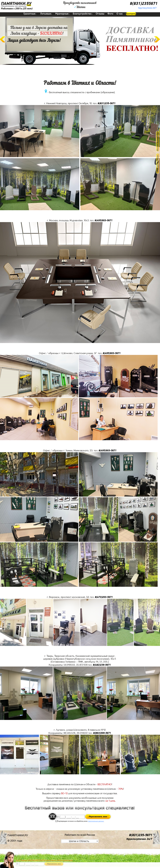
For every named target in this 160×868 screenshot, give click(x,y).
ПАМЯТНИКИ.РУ (16, 4)
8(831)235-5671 (107, 103)
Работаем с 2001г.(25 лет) (17, 9)
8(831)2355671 (144, 4)
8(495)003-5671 (104, 220)
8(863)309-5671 (102, 733)
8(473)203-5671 (104, 597)
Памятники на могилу (14, 6)
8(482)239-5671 (102, 665)
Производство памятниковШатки (80, 5)
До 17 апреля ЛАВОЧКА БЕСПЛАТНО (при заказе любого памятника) (44, 860)
